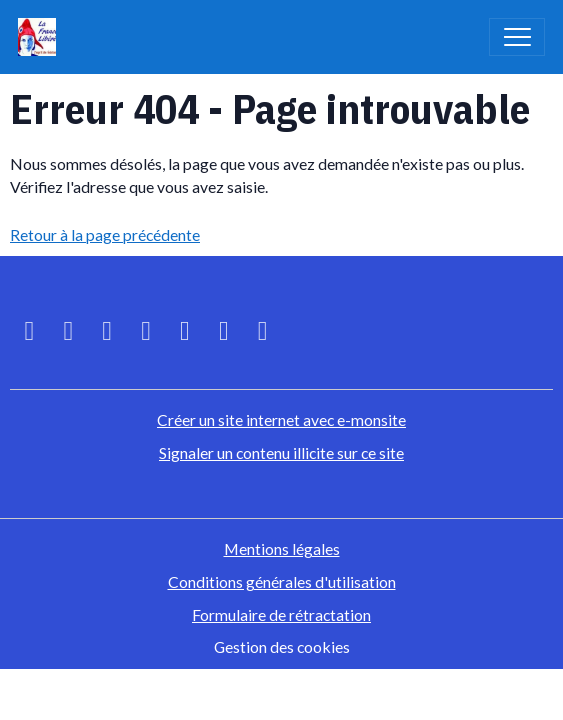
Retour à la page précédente (105, 234)
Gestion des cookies (282, 646)
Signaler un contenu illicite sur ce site (281, 452)
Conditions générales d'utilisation (282, 581)
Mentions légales (282, 548)
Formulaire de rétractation (281, 614)
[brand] (41, 37)
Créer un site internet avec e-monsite (281, 419)
